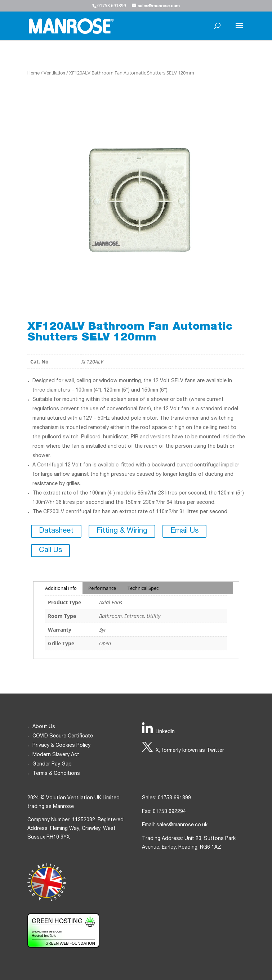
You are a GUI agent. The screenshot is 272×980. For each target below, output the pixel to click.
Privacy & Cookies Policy (61, 746)
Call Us (50, 551)
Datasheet (56, 531)
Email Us (184, 531)
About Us (44, 727)
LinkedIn (165, 732)
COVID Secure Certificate (63, 736)
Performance (102, 588)
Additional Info (61, 588)
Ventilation (54, 74)
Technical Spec (143, 588)
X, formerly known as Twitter (190, 751)
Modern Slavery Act (56, 755)
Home (34, 74)
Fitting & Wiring (122, 531)
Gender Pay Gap (52, 764)
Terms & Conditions (56, 774)
